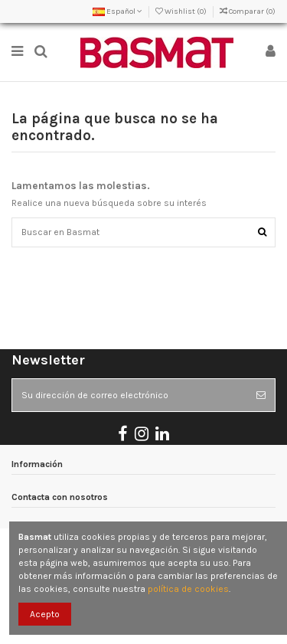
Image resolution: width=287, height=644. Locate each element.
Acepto (45, 614)
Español (117, 11)
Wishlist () (182, 11)
